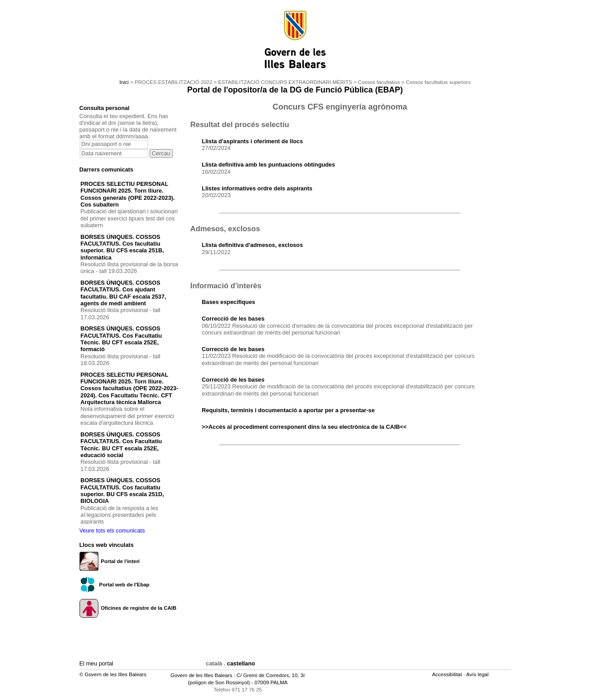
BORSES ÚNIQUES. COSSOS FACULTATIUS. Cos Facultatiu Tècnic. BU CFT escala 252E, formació (121, 339)
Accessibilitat (448, 674)
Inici (124, 82)
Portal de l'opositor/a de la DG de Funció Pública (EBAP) (295, 90)
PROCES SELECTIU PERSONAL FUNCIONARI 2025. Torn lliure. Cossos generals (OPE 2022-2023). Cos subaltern (128, 194)
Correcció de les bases (233, 319)
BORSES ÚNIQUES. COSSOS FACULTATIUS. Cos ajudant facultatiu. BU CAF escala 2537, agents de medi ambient (123, 293)
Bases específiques (228, 302)
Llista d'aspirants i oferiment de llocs (252, 141)
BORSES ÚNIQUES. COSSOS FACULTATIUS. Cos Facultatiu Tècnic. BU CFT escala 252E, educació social (121, 445)
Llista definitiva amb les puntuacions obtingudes (268, 165)
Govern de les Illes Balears (201, 675)
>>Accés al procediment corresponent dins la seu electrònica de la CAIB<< (304, 427)
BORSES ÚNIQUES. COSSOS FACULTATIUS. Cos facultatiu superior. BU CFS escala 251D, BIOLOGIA (122, 491)
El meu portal (96, 663)
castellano (241, 663)
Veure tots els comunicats (112, 531)
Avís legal (478, 674)
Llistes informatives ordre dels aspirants (257, 188)
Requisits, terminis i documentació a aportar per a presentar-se (288, 410)
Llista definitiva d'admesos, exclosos (252, 245)
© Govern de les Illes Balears (113, 674)
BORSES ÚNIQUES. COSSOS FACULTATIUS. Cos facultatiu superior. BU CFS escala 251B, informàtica (122, 247)
